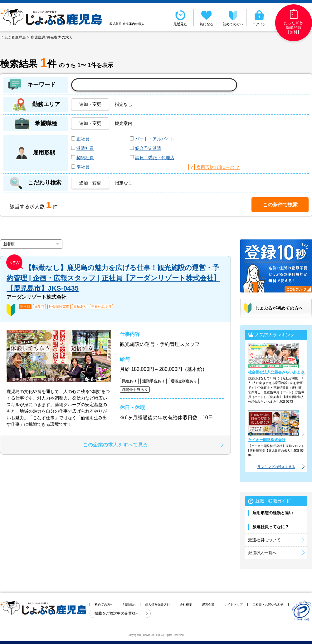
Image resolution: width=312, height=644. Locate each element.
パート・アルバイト (155, 139)
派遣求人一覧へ (262, 553)
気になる (207, 17)
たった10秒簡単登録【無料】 (293, 22)
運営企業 (208, 605)
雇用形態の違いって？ (218, 167)
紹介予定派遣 (148, 148)
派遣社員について (264, 540)
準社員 (83, 167)
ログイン (259, 17)
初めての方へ (233, 17)
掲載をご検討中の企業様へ (117, 613)
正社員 (83, 139)
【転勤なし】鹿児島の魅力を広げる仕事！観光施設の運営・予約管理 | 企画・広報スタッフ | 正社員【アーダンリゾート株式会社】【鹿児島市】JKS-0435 (113, 278)
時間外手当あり (135, 390)
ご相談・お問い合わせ (268, 605)
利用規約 (129, 605)
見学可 (39, 307)
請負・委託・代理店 (155, 158)
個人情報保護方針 (158, 605)
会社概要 (186, 605)
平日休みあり (101, 307)
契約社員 (85, 158)
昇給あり (80, 307)
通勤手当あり (154, 381)
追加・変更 (90, 104)
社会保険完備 (59, 307)
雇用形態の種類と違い (273, 513)
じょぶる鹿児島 (13, 37)
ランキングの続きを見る (276, 467)
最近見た (180, 17)
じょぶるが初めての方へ (279, 308)
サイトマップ (233, 605)
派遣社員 (85, 148)
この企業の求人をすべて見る (115, 445)
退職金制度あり (184, 381)
